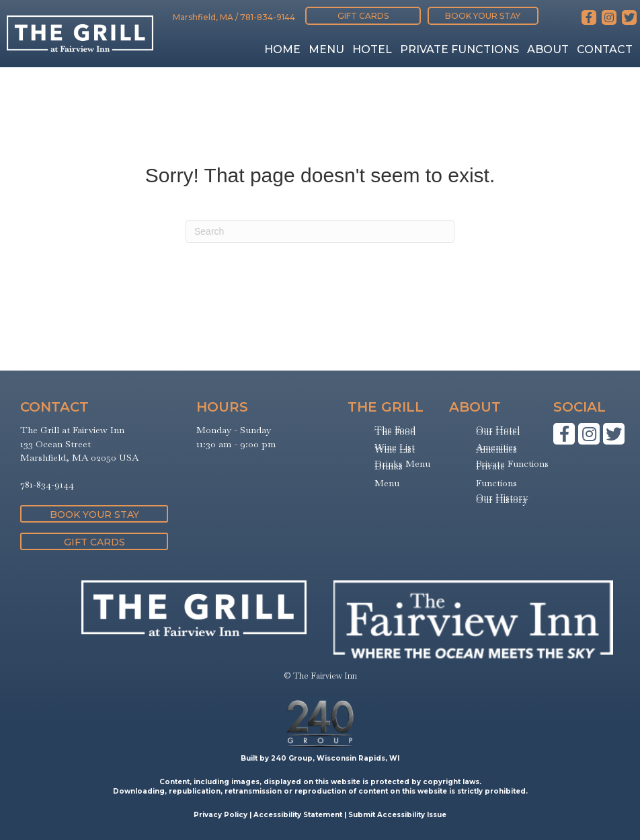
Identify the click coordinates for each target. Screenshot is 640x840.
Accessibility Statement (298, 815)
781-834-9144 (268, 17)
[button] (363, 16)
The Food (395, 432)
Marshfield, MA (203, 17)
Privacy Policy (221, 815)
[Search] (320, 231)
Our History (502, 500)
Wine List (395, 449)
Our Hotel (498, 432)
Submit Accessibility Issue (397, 815)
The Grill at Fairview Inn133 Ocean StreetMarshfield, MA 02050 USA (79, 444)
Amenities (496, 449)
